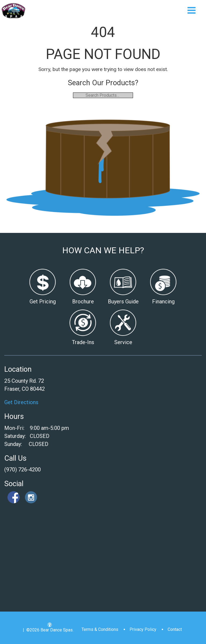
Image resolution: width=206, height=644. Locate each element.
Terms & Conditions (100, 629)
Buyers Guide (123, 301)
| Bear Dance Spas (14, 11)
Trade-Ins (83, 342)
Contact (175, 629)
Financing (163, 301)
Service (123, 342)
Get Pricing (43, 301)
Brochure (83, 301)
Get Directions (21, 402)
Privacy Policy (143, 629)
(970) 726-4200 (23, 470)
